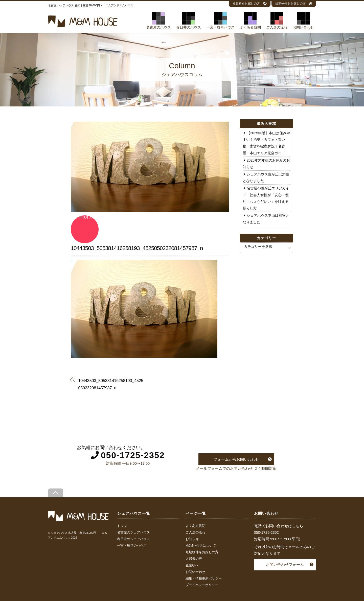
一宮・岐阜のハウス (132, 546)
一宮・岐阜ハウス (220, 20)
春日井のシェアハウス (133, 539)
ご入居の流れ (277, 20)
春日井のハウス (189, 20)
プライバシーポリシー (202, 585)
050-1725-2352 (133, 455)
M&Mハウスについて (201, 546)
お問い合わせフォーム (285, 564)
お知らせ (192, 539)
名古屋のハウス (158, 20)
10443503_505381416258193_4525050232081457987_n (137, 248)
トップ (122, 526)
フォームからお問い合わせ (236, 459)
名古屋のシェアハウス (133, 532)
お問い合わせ (303, 20)
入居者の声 (194, 559)
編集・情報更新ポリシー (204, 578)
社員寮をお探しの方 (250, 4)
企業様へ (192, 565)
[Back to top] (56, 493)
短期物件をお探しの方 (294, 4)
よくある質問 (250, 20)
